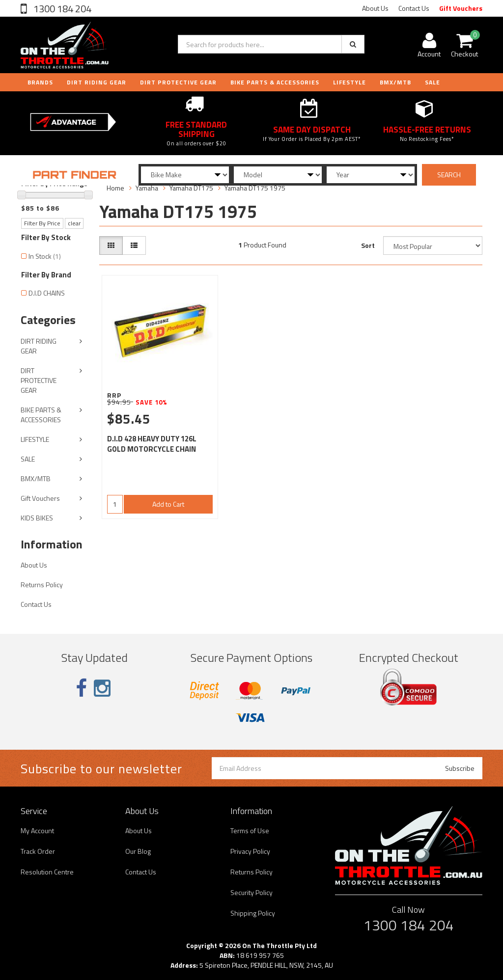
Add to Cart (168, 504)
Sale (433, 82)
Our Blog (138, 851)
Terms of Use (250, 830)
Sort (368, 245)
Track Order (38, 851)
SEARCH (449, 175)
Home (115, 188)
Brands (40, 82)
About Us (375, 8)
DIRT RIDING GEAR (97, 82)
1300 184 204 (61, 9)
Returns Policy (42, 585)
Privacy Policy (250, 851)
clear (74, 223)
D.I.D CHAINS (47, 293)
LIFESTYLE (349, 82)
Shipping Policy (253, 913)
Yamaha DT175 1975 (255, 188)
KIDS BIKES (37, 518)
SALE (28, 459)
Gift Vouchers (461, 8)
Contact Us (414, 8)
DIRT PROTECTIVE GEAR (178, 82)
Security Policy (251, 892)
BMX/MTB (395, 82)
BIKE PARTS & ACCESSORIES (275, 82)
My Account (37, 830)
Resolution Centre (47, 872)
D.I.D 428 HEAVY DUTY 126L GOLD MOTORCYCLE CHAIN (152, 444)
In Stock (45, 256)
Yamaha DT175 (191, 188)
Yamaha (147, 188)
